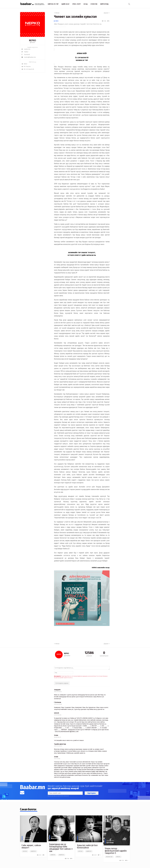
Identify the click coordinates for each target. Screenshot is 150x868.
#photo (118, 857)
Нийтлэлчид (104, 4)
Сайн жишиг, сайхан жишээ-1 (31, 846)
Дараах (107, 13)
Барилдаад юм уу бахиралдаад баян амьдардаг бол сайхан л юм (61, 848)
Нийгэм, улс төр (53, 4)
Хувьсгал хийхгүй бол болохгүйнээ (87, 846)
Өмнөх (57, 13)
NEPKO (57, 21)
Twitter (25, 52)
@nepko (32, 42)
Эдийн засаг (65, 4)
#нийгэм (53, 855)
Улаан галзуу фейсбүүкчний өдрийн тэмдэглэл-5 (116, 851)
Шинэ (24, 64)
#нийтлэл (33, 851)
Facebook (26, 55)
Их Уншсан (26, 67)
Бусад (86, 4)
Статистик (94, 4)
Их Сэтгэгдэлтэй (28, 69)
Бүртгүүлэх (92, 793)
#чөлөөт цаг (109, 857)
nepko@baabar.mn (29, 57)
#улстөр (25, 851)
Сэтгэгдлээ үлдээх (62, 683)
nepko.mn (26, 49)
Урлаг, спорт (77, 4)
